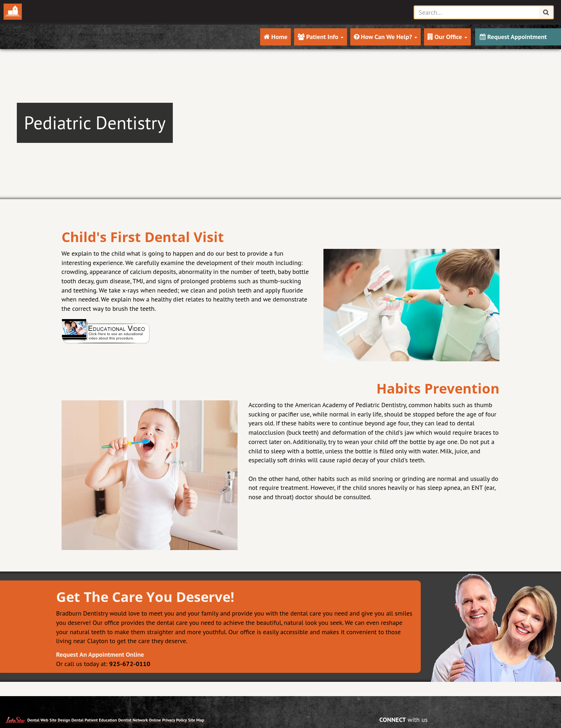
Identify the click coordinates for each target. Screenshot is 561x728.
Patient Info (321, 37)
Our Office (447, 37)
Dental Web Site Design (49, 720)
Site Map (196, 720)
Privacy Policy (174, 720)
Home (276, 37)
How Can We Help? (386, 37)
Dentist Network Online (140, 720)
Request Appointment (513, 37)
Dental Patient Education (94, 720)
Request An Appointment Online (100, 654)
